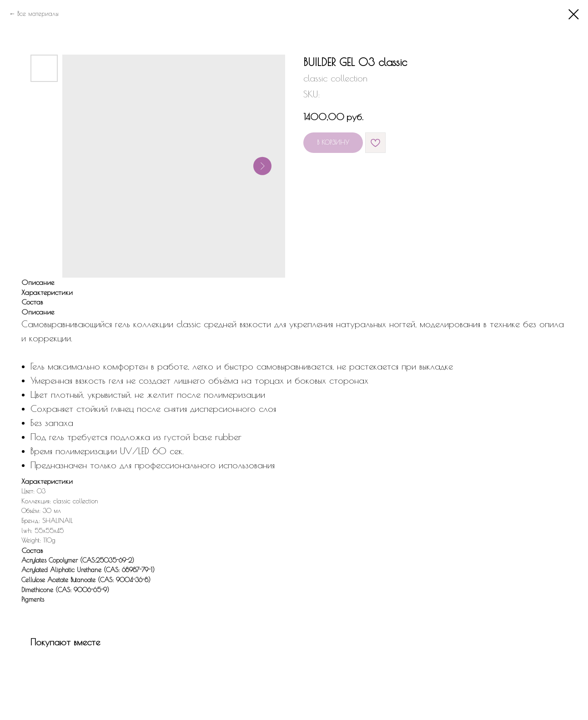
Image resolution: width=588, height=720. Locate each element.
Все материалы (38, 14)
